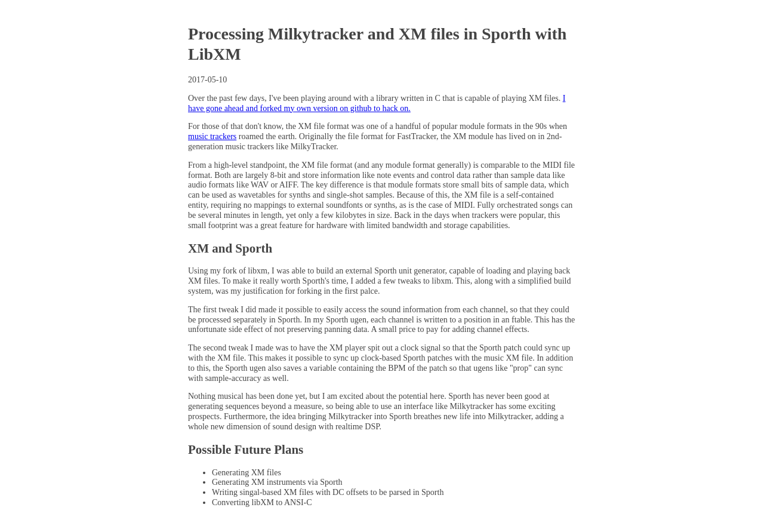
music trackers (212, 136)
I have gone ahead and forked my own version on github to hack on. (377, 103)
